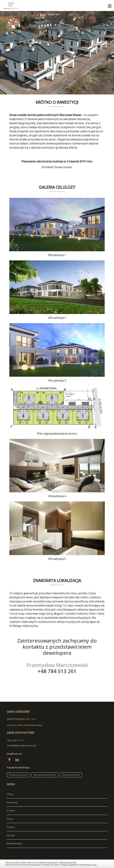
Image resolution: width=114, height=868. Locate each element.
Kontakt (11, 835)
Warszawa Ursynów (71, 775)
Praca (10, 819)
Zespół (10, 827)
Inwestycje (12, 802)
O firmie (11, 811)
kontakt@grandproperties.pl (21, 745)
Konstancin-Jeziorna (18, 775)
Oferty (10, 794)
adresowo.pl (13, 849)
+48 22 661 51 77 (15, 740)
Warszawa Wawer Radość (45, 775)
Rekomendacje (15, 843)
